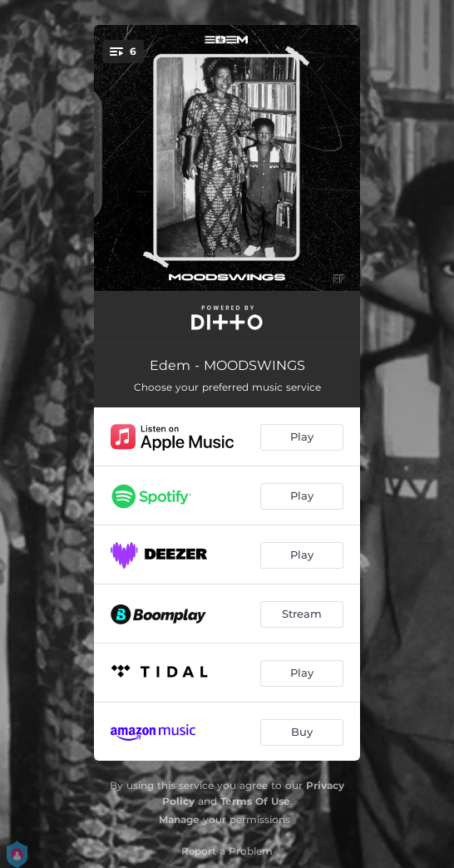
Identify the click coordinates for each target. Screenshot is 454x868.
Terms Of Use (255, 801)
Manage (179, 819)
